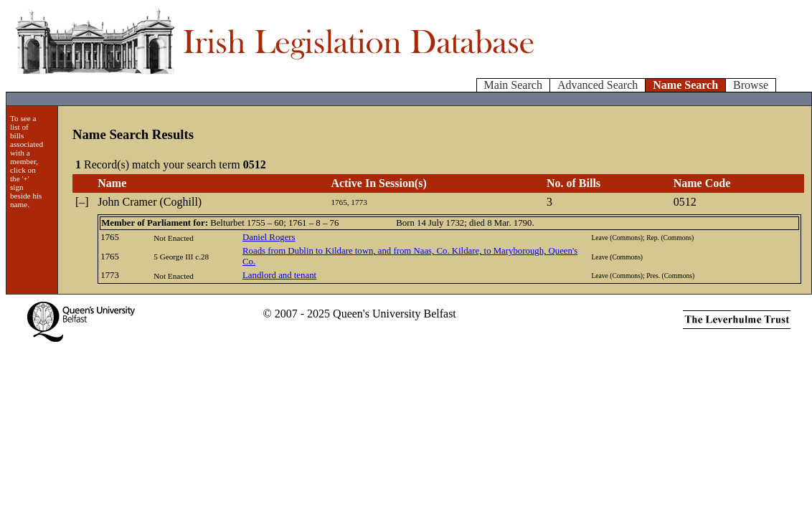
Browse (751, 85)
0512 (685, 202)
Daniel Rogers (269, 237)
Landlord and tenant (279, 275)
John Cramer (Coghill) (150, 202)
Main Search (513, 85)
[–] (82, 202)
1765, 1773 (349, 202)
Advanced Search (598, 85)
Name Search (685, 85)
